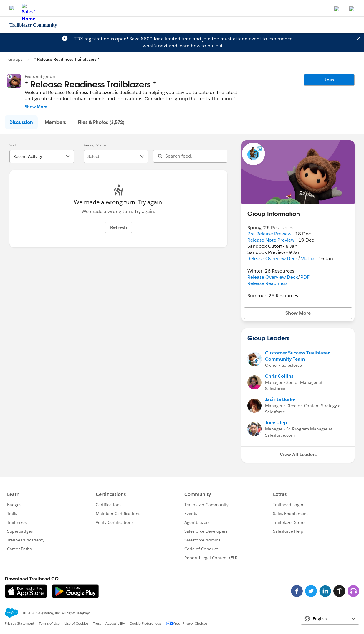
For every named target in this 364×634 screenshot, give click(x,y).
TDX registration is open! (101, 39)
